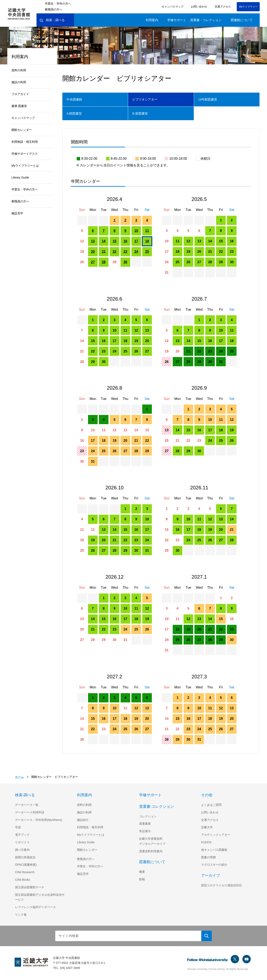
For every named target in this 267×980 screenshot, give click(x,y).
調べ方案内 (22, 850)
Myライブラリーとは (25, 166)
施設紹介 (83, 820)
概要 (142, 872)
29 (115, 262)
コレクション (148, 816)
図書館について (242, 20)
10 (136, 231)
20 (93, 251)
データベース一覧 (27, 805)
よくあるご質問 (211, 805)
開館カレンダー (22, 130)
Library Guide (21, 177)
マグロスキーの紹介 (214, 865)
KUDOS (206, 842)
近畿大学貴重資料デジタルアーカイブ (152, 841)
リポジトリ (22, 842)
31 (167, 272)
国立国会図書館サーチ (30, 887)
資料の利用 (19, 70)
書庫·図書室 (20, 106)
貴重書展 (145, 824)
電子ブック (22, 835)
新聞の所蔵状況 (25, 857)
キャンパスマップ (173, 7)
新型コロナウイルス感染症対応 (222, 885)
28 (104, 262)
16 (125, 241)
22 (115, 251)
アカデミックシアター (216, 835)
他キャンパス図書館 (214, 850)
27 (93, 262)
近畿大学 (207, 827)
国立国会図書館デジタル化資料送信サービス (40, 897)
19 (82, 251)
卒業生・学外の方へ (58, 4)
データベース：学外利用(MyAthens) (39, 820)
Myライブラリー (248, 7)
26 (82, 262)
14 (104, 241)
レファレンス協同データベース (35, 907)
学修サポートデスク (25, 154)
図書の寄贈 (208, 857)
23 (125, 251)
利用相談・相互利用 (25, 142)
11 (147, 231)
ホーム (19, 777)
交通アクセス (223, 7)
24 (136, 251)
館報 (142, 879)
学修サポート (177, 20)
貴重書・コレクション (206, 20)
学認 (18, 827)
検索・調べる (52, 20)
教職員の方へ (54, 9)
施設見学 (17, 213)
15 (115, 241)
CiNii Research (25, 872)
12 (82, 241)
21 (104, 251)
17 (136, 241)
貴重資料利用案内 (151, 851)
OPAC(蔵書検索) (26, 865)
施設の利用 (19, 82)
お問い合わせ (199, 7)
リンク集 (21, 915)
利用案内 (152, 20)
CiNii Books (23, 880)
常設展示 (145, 831)
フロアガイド (20, 94)
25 (147, 251)
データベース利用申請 (30, 812)
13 (93, 241)
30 (125, 262)
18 (147, 241)
